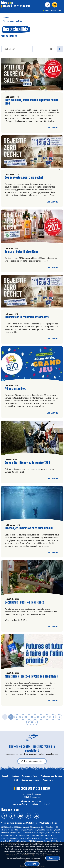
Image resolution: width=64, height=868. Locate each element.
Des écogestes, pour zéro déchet (24, 178)
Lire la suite (53, 128)
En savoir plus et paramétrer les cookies (24, 858)
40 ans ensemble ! (15, 389)
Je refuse (53, 858)
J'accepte (32, 864)
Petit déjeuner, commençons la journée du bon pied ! (32, 102)
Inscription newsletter (32, 761)
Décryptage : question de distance (25, 602)
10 (29, 722)
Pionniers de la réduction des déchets (27, 317)
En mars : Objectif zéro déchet (22, 252)
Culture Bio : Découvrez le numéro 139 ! (27, 463)
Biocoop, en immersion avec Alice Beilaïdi (29, 528)
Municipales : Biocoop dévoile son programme (31, 676)
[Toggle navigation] (61, 6)
